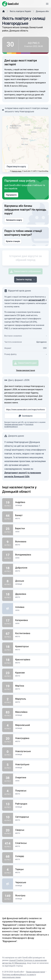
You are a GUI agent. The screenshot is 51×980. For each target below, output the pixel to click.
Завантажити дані (25, 379)
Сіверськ (31, 846)
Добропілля (31, 584)
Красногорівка (31, 675)
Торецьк (31, 885)
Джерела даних (17, 178)
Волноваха (31, 557)
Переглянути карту (16, 173)
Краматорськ (31, 662)
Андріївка (31, 518)
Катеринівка (31, 636)
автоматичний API (37, 316)
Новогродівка (31, 754)
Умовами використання (13, 440)
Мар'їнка (31, 702)
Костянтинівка (31, 649)
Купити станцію (13, 248)
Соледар (31, 872)
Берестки (31, 544)
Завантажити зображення (25, 287)
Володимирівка (31, 571)
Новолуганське (31, 767)
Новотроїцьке (31, 780)
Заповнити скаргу (14, 227)
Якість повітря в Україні (20, 18)
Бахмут (31, 531)
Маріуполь (31, 715)
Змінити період (26, 295)
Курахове (31, 689)
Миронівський (31, 741)
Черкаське (31, 898)
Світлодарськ (31, 833)
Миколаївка (31, 728)
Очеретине (31, 793)
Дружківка (31, 610)
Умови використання (26, 386)
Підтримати (11, 202)
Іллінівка (31, 623)
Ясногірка (31, 911)
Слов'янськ (31, 859)
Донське (31, 597)
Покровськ (31, 807)
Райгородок (31, 820)
